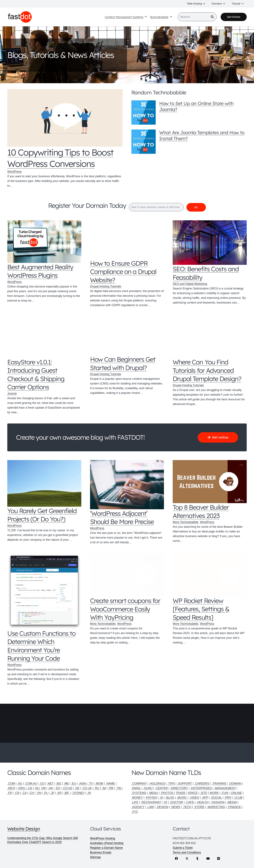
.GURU (148, 788)
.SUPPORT (184, 783)
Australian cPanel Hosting (107, 843)
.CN (17, 793)
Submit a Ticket (183, 848)
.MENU (153, 793)
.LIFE (135, 802)
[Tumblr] (197, 859)
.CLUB (238, 798)
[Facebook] (176, 859)
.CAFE (190, 802)
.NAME (110, 783)
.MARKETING (216, 807)
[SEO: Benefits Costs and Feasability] (210, 243)
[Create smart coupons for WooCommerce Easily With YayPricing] (127, 575)
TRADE (181, 793)
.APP (205, 798)
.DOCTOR (176, 802)
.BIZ (59, 783)
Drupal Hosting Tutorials (106, 287)
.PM (111, 788)
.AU (20, 783)
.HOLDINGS (157, 783)
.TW (119, 788)
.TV (90, 783)
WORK (214, 793)
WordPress (14, 172)
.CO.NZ (67, 788)
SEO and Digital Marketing (190, 284)
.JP (52, 793)
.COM (11, 783)
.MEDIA (232, 802)
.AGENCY (138, 807)
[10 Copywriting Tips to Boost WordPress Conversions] (65, 118)
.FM (43, 788)
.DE (77, 788)
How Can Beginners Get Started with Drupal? (123, 364)
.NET (50, 783)
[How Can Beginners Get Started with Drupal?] (127, 336)
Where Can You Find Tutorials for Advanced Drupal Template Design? (207, 370)
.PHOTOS (167, 793)
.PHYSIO (151, 798)
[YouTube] (208, 859)
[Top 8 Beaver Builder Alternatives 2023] (210, 482)
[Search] (197, 17)
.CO (42, 783)
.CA (24, 793)
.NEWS (175, 807)
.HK (50, 788)
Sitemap (95, 857)
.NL (37, 788)
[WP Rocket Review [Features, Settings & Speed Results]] (210, 575)
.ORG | (22, 788)
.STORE (199, 807)
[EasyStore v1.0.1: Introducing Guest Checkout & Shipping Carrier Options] (44, 337)
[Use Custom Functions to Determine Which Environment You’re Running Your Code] (44, 591)
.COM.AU (31, 783)
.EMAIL (136, 788)
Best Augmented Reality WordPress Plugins (40, 271)
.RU (97, 788)
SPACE (193, 793)
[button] (204, 4)
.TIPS (171, 783)
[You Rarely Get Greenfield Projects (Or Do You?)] (44, 484)
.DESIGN (162, 807)
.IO (165, 802)
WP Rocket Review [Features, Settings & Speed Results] (201, 609)
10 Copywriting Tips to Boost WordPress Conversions (60, 158)
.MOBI (99, 783)
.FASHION (218, 802)
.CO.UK (87, 788)
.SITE (204, 793)
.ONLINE (236, 793)
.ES (58, 788)
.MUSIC (182, 798)
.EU (74, 783)
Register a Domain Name (106, 848)
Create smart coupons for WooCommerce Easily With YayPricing (125, 609)
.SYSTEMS (139, 793)
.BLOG (170, 798)
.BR (67, 793)
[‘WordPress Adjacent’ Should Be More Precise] (127, 485)
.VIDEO (194, 798)
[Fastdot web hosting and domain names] (21, 17)
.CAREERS (202, 783)
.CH (31, 793)
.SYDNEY (78, 793)
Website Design (24, 829)
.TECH (187, 807)
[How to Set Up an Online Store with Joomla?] (144, 113)
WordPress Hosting (103, 838)
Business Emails (101, 852)
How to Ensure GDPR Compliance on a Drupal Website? (123, 272)
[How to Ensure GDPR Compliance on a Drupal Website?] (127, 240)
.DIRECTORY (179, 788)
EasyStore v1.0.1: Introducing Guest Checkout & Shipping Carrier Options (36, 375)
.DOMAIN (235, 783)
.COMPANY (139, 783)
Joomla (12, 394)
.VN (39, 793)
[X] (187, 859)
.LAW (150, 807)
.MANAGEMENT (225, 788)
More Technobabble (185, 522)
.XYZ (135, 812)
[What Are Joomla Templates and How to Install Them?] (144, 142)
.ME (66, 783)
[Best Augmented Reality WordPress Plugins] (44, 242)
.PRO (228, 798)
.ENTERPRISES (201, 788)
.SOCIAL (216, 798)
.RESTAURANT (151, 802)
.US (30, 788)
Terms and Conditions (187, 852)
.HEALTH (203, 802)
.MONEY (137, 798)
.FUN (225, 793)
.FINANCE (234, 807)
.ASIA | (83, 783)
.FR (10, 793)
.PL (46, 793)
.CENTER (161, 788)
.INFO (11, 788)
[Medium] (218, 859)
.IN (89, 793)
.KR (59, 793)
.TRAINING (219, 783)
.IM (104, 788)
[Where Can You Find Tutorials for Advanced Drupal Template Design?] (210, 337)
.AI (161, 798)
